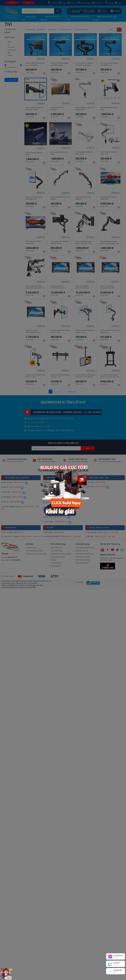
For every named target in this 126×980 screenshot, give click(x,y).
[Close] (86, 467)
